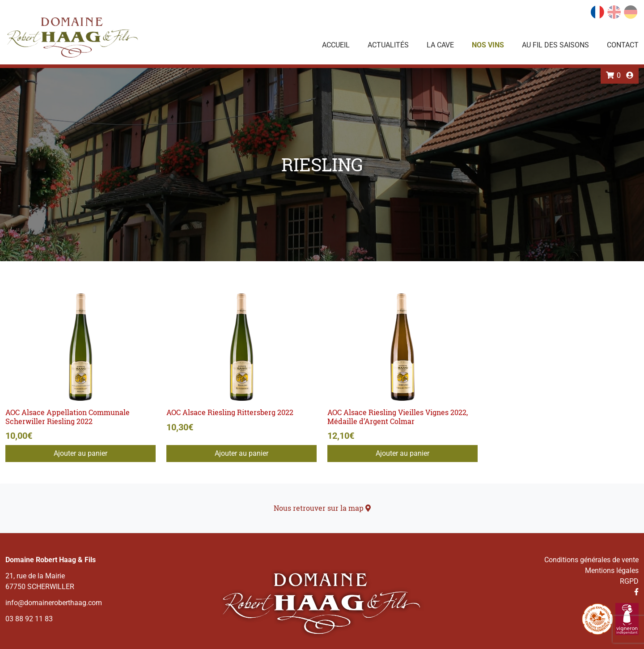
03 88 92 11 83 (29, 619)
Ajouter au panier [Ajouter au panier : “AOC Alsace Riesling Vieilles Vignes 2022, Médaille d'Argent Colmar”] (402, 453)
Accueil (336, 45)
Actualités (388, 45)
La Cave (440, 45)
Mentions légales (612, 571)
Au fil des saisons (555, 45)
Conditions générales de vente (591, 560)
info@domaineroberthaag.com (54, 603)
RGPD (629, 581)
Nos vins (488, 45)
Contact (623, 45)
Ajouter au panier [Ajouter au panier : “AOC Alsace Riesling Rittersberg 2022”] (241, 453)
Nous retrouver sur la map (322, 508)
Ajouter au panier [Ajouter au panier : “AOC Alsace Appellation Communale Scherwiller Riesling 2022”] (80, 453)
